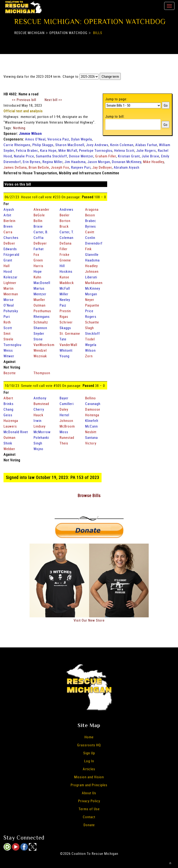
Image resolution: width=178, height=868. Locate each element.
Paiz (63, 305)
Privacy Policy (89, 801)
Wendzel (40, 350)
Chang (8, 409)
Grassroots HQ (89, 745)
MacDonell (42, 283)
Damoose (93, 409)
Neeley (65, 300)
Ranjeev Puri (81, 167)
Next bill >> (53, 100)
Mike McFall (68, 150)
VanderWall (68, 345)
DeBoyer (40, 243)
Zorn (89, 356)
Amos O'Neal (35, 139)
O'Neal (9, 305)
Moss (64, 432)
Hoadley (91, 266)
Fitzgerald (11, 254)
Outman (40, 305)
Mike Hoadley (153, 162)
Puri (7, 316)
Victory (91, 443)
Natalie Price (24, 156)
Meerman (11, 294)
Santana (91, 437)
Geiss (8, 415)
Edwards (10, 249)
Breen (8, 226)
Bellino (91, 398)
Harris (38, 266)
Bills (98, 33)
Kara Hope (48, 150)
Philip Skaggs (43, 145)
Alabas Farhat (146, 145)
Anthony (40, 398)
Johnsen (92, 271)
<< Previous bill (24, 100)
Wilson (90, 350)
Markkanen (94, 283)
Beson (90, 215)
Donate (89, 825)
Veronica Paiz (58, 139)
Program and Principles (89, 785)
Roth (7, 322)
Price (89, 311)
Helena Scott (124, 150)
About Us (89, 793)
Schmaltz (41, 322)
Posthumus (42, 311)
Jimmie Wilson (30, 133)
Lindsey (40, 426)
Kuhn (37, 277)
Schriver (66, 322)
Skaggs (65, 328)
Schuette (92, 322)
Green (38, 260)
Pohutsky (11, 311)
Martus (39, 288)
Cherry (39, 409)
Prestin (65, 311)
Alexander (42, 209)
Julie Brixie (150, 156)
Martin (9, 288)
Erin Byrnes (32, 162)
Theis (64, 443)
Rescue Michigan (29, 33)
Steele (8, 339)
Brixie (38, 226)
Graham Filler (106, 156)
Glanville (92, 254)
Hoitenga (92, 415)
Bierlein (9, 221)
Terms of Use (89, 809)
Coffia (39, 237)
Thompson (42, 373)
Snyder (39, 333)
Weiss (8, 350)
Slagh (89, 328)
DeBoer (9, 243)
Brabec (91, 221)
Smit (7, 333)
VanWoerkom (44, 345)
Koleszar (11, 277)
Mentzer (40, 294)
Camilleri (67, 404)
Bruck (64, 226)
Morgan (91, 294)
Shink (8, 443)
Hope (38, 271)
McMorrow (42, 432)
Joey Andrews (97, 145)
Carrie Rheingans (17, 145)
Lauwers (10, 426)
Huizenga (11, 420)
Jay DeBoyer (102, 167)
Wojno (38, 449)
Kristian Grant (129, 156)
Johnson (66, 420)
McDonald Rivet (16, 432)
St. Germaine (70, 333)
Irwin (38, 420)
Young (64, 356)
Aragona (92, 209)
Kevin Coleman (122, 145)
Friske (64, 254)
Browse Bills (89, 495)
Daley (64, 409)
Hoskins (66, 271)
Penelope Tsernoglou (96, 150)
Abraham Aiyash (127, 167)
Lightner (10, 283)
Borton (65, 221)
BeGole (39, 215)
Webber (9, 449)
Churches (11, 237)
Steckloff (93, 333)
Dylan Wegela (81, 139)
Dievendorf (94, 243)
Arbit (7, 215)
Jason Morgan (99, 162)
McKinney (93, 288)
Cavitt (90, 232)
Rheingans (42, 316)
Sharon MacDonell (70, 145)
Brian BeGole (39, 167)
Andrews (66, 209)
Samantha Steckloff (51, 156)
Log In (89, 761)
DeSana (66, 243)
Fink (88, 249)
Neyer (90, 300)
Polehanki (41, 437)
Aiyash (9, 209)
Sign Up (89, 753)
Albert (8, 398)
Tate (63, 339)
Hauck (38, 415)
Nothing (19, 128)
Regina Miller (53, 162)
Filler (64, 249)
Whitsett (66, 350)
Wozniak (40, 356)
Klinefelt (92, 420)
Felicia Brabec (27, 150)
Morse (9, 300)
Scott (8, 328)
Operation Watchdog (68, 33)
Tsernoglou (12, 345)
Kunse (64, 277)
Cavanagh (93, 404)
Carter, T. (67, 232)
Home (89, 737)
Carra (8, 232)
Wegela (91, 345)
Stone (38, 339)
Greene (65, 260)
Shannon (40, 328)
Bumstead (41, 404)
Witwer (9, 356)
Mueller (39, 300)
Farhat (39, 249)
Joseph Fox (60, 167)
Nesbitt (91, 432)
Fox (36, 254)
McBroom (67, 426)
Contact (89, 817)
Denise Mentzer (81, 156)
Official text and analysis (23, 111)
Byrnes (91, 226)
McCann (91, 426)
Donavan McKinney (127, 162)
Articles (89, 769)
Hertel (64, 415)
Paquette (92, 305)
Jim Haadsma (75, 162)
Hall (7, 266)
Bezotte (10, 373)
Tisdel (90, 339)
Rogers (91, 316)
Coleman (66, 237)
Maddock (67, 283)
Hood (8, 271)
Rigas (64, 316)
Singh (38, 443)
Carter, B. (41, 232)
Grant (8, 260)
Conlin (90, 237)
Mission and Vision (89, 777)
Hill (62, 266)
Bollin (38, 221)
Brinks (9, 404)
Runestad (67, 437)
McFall (65, 288)
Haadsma (92, 260)
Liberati (91, 277)
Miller (64, 294)
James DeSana (15, 167)
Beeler (65, 215)
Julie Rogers (146, 150)
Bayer (64, 398)
